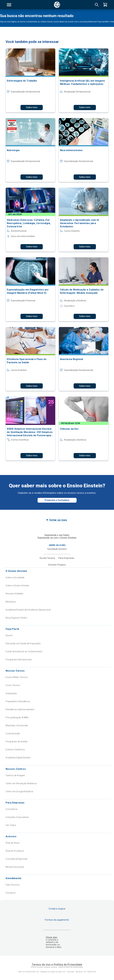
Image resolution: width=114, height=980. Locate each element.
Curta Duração (13, 734)
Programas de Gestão (17, 742)
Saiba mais (32, 107)
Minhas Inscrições (15, 867)
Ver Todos (11, 825)
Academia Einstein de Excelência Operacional (28, 610)
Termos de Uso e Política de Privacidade (57, 964)
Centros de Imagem (15, 775)
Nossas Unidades (14, 594)
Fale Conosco (13, 885)
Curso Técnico (13, 685)
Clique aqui (52, 937)
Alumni (9, 635)
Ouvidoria (10, 893)
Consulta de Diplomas (17, 859)
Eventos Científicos (15, 750)
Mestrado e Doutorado (17, 725)
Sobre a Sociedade (15, 578)
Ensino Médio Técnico (17, 677)
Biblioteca (11, 602)
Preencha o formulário (57, 500)
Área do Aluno (13, 843)
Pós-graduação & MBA (17, 717)
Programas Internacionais (19, 660)
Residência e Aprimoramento (20, 709)
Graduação (11, 693)
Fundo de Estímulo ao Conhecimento (24, 652)
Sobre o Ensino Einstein (17, 586)
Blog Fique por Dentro (16, 618)
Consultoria (12, 809)
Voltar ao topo (58, 520)
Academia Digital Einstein (18, 758)
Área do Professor (15, 851)
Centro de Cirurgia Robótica (19, 791)
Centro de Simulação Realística (21, 783)
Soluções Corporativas (17, 817)
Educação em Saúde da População (23, 643)
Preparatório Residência (18, 701)
